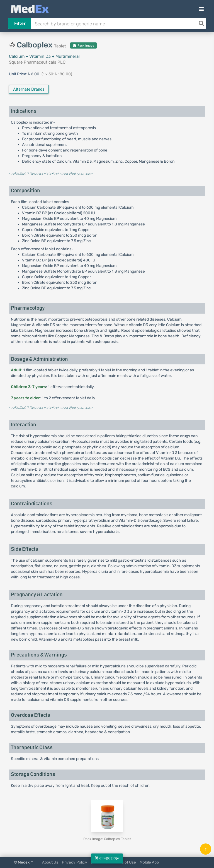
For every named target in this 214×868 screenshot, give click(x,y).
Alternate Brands (29, 89)
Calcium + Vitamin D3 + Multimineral (44, 56)
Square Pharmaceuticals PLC (37, 62)
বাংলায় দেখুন (107, 858)
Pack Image (83, 46)
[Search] (201, 23)
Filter (20, 23)
